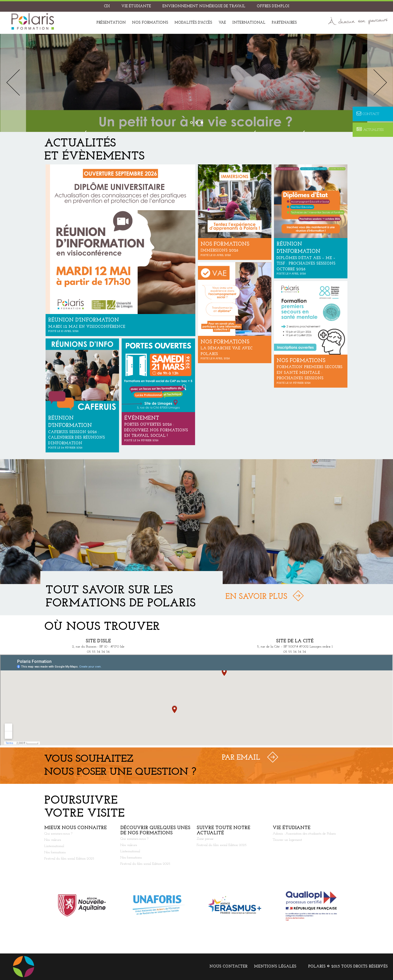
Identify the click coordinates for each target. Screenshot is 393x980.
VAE (222, 23)
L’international (54, 846)
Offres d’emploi (273, 6)
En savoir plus (256, 597)
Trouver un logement (287, 840)
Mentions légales (275, 967)
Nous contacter (228, 967)
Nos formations (150, 23)
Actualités (370, 130)
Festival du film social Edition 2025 (69, 859)
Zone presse (205, 839)
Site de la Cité (295, 641)
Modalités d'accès (193, 23)
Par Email (241, 758)
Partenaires (284, 23)
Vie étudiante (136, 6)
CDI (107, 6)
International (249, 23)
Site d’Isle (98, 641)
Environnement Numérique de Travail (204, 6)
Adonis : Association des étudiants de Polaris (304, 834)
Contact (368, 114)
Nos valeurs (53, 840)
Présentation (111, 23)
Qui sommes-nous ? (58, 834)
